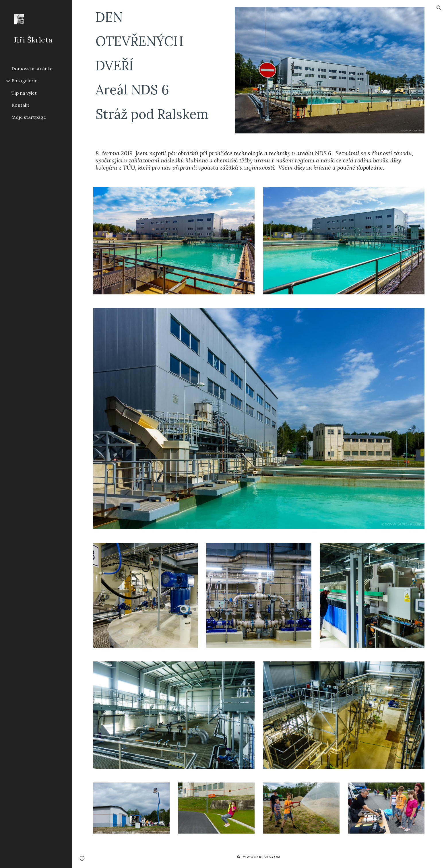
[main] (160, 65)
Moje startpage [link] (29, 117)
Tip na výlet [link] (24, 93)
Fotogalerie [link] (24, 81)
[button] (439, 8)
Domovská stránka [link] (32, 69)
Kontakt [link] (20, 105)
